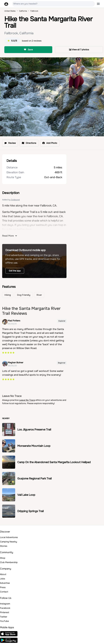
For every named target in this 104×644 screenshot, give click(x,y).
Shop (3, 558)
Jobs (3, 579)
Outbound (15, 200)
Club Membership (9, 562)
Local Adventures (9, 537)
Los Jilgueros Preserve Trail (34, 430)
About (3, 574)
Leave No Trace (27, 400)
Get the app (15, 271)
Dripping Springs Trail (30, 511)
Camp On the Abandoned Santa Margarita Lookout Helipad (54, 462)
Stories (4, 546)
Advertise (5, 583)
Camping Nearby (9, 542)
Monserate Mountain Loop (34, 446)
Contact (4, 592)
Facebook (5, 608)
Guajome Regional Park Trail (34, 479)
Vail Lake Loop (26, 495)
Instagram (5, 604)
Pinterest (5, 612)
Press (3, 587)
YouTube (4, 621)
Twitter (4, 617)
